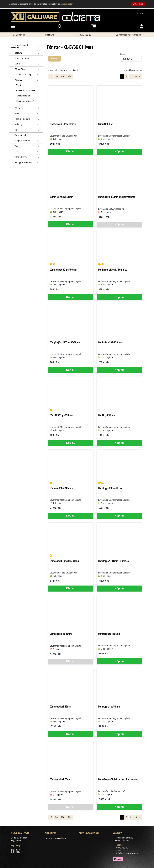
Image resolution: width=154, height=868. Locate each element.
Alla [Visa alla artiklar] (70, 76)
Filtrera (54, 59)
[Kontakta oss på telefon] (84, 35)
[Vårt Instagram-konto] (19, 852)
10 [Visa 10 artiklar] (51, 76)
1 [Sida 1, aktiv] (122, 76)
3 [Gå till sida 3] (131, 76)
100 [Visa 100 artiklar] (63, 76)
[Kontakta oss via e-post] (128, 35)
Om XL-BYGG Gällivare (55, 838)
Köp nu (71, 152)
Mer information (67, 4)
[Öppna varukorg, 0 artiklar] (94, 27)
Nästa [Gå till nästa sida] (137, 76)
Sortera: (123, 54)
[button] (19, 35)
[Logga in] (142, 27)
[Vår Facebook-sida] (13, 852)
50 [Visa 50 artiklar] (57, 76)
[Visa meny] (13, 27)
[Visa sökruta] (60, 27)
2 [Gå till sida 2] (126, 76)
